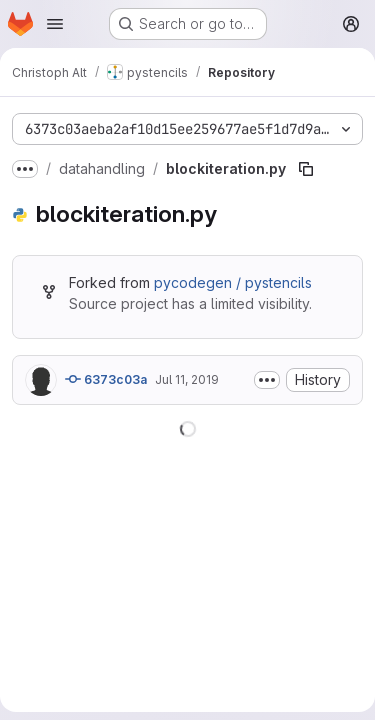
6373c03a (106, 379)
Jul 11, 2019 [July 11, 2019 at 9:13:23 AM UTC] (187, 379)
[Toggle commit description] (267, 380)
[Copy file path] (306, 169)
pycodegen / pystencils (233, 282)
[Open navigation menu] (55, 24)
